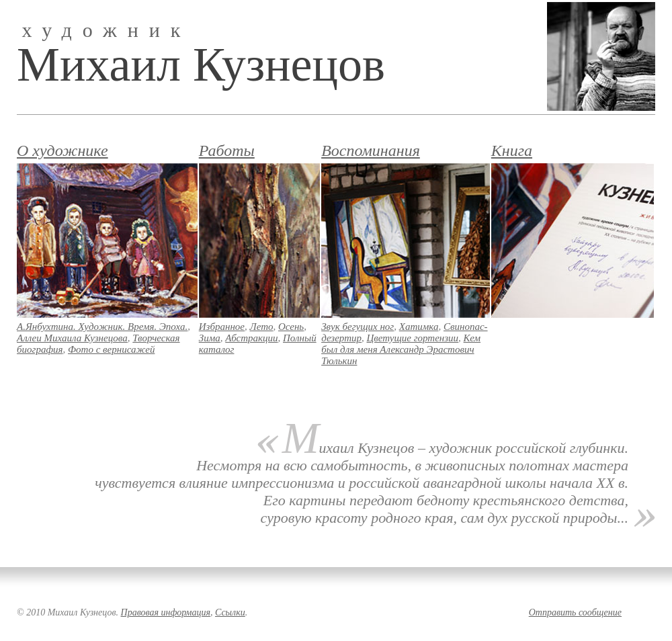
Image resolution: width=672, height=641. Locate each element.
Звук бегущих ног (358, 327)
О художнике (62, 151)
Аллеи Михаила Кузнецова (72, 338)
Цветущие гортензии (413, 338)
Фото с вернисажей (111, 349)
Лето (262, 327)
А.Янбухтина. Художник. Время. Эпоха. (102, 327)
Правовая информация (166, 612)
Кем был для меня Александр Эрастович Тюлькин (401, 349)
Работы (227, 151)
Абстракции (251, 338)
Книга (512, 151)
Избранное (222, 327)
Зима (210, 338)
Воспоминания (371, 151)
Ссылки (230, 612)
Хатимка (419, 327)
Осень (291, 327)
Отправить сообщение (575, 612)
